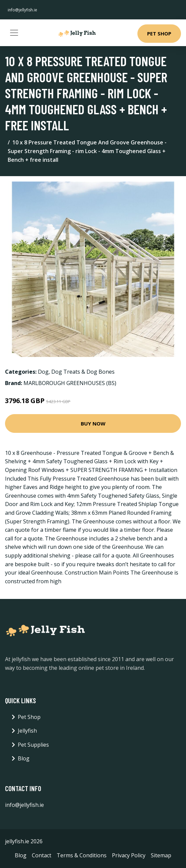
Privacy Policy (129, 855)
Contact (42, 855)
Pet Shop (159, 33)
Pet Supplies (33, 745)
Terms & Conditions (82, 855)
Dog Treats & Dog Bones (83, 372)
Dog (43, 372)
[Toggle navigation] (14, 33)
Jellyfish (27, 731)
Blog (24, 758)
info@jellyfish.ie (22, 10)
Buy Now (93, 423)
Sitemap (161, 855)
